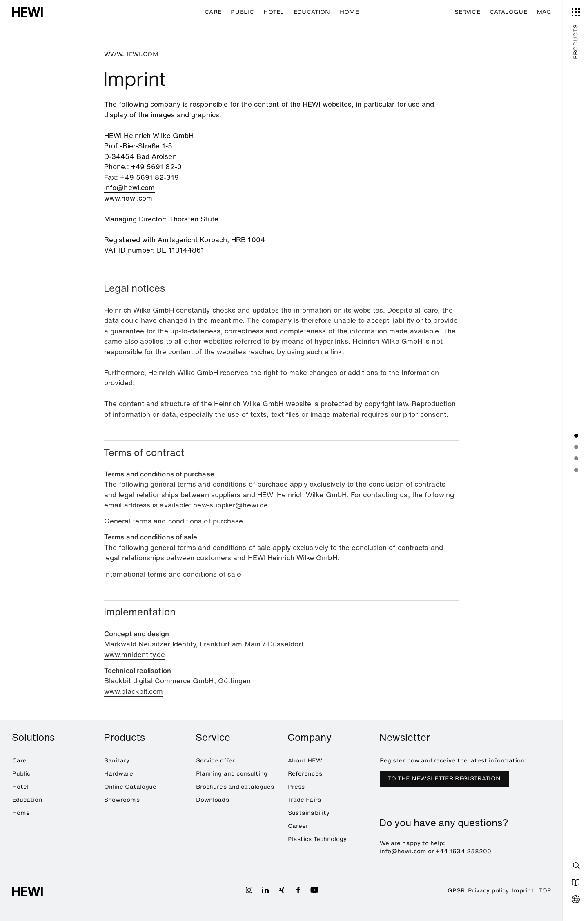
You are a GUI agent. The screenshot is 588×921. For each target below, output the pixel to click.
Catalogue (508, 12)
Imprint (523, 891)
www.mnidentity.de (135, 654)
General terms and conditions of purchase (174, 521)
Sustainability (309, 813)
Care (213, 12)
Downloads (213, 800)
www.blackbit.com (134, 691)
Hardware (119, 774)
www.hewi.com (128, 198)
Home (349, 12)
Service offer (215, 761)
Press (296, 787)
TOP (545, 891)
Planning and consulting (232, 774)
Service (467, 12)
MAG (544, 12)
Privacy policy (488, 891)
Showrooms (122, 800)
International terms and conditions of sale (173, 574)
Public (242, 12)
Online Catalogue (130, 787)
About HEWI (306, 761)
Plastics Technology (317, 839)
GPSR (456, 891)
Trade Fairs (304, 800)
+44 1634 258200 (463, 851)
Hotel (274, 12)
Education (312, 12)
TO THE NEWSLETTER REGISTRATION (444, 779)
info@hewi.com (129, 187)
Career (298, 826)
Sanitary (117, 761)
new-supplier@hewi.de (230, 505)
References (305, 774)
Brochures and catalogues (235, 787)
